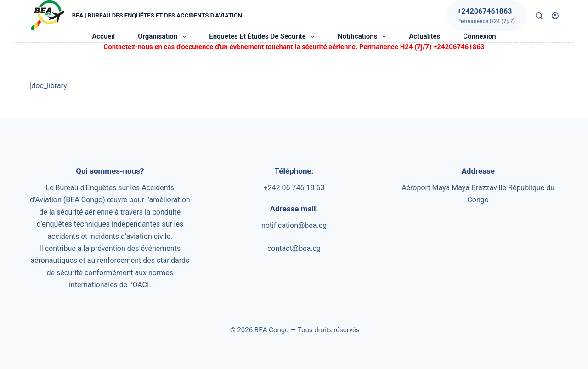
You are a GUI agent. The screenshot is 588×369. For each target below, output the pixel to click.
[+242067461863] (486, 16)
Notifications (364, 37)
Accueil (103, 36)
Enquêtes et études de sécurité (264, 37)
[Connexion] (555, 16)
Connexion (479, 36)
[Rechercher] (539, 16)
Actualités (424, 36)
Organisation (164, 37)
